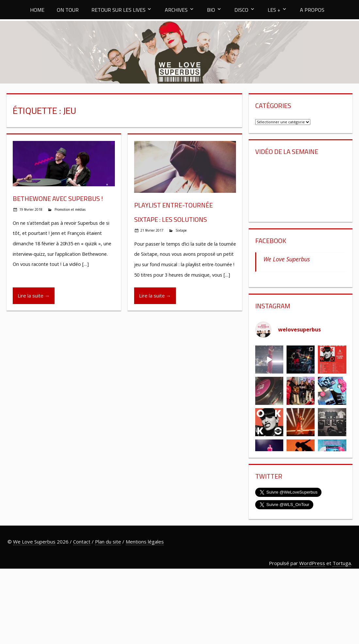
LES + (274, 10)
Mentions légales (145, 542)
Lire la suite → (34, 296)
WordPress (312, 563)
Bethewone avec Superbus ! (58, 199)
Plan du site (108, 542)
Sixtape (181, 230)
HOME (37, 10)
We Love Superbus (287, 259)
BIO (211, 10)
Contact (82, 542)
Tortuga (342, 563)
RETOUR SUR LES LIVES (118, 10)
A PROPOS (312, 10)
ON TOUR (68, 10)
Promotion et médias (70, 209)
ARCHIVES (176, 10)
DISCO (241, 10)
